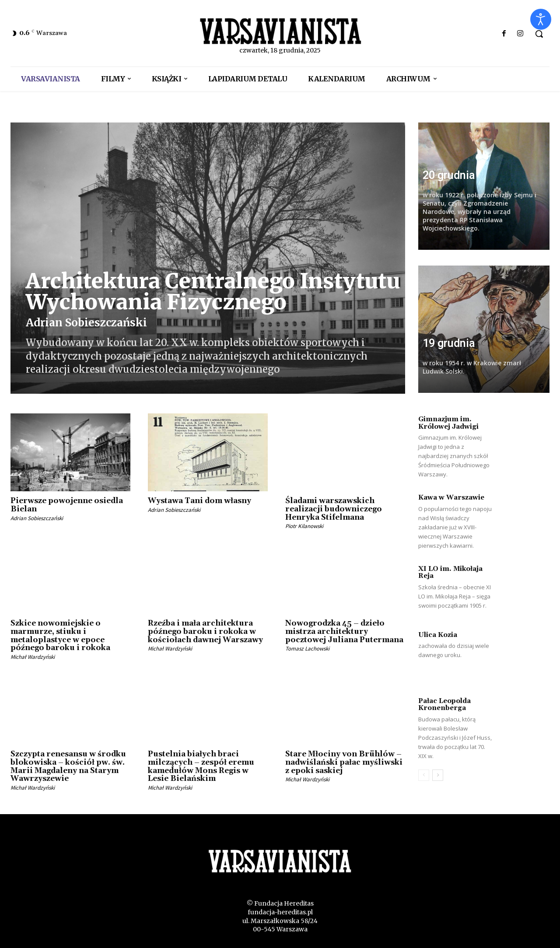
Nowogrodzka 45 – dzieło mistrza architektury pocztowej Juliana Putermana (344, 631)
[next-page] (438, 775)
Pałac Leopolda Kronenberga (444, 705)
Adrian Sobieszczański (86, 323)
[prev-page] (424, 775)
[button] (539, 34)
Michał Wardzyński (33, 657)
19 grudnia (449, 343)
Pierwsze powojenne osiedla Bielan (67, 505)
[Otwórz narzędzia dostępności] (541, 19)
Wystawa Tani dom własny (199, 501)
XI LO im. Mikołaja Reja (450, 573)
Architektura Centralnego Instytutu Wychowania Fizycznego (213, 291)
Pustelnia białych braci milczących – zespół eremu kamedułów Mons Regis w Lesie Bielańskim (201, 766)
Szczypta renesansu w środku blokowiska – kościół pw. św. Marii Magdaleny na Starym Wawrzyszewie (68, 766)
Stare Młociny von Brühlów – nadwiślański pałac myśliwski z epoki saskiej (344, 762)
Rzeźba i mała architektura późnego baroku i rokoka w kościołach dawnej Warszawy (205, 631)
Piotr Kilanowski (304, 526)
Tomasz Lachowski (307, 649)
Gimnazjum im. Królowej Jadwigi (448, 423)
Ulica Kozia (438, 635)
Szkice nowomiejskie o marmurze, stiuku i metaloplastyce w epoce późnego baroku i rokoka (60, 636)
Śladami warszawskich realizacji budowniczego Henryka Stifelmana (334, 509)
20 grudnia (449, 175)
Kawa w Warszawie (451, 498)
